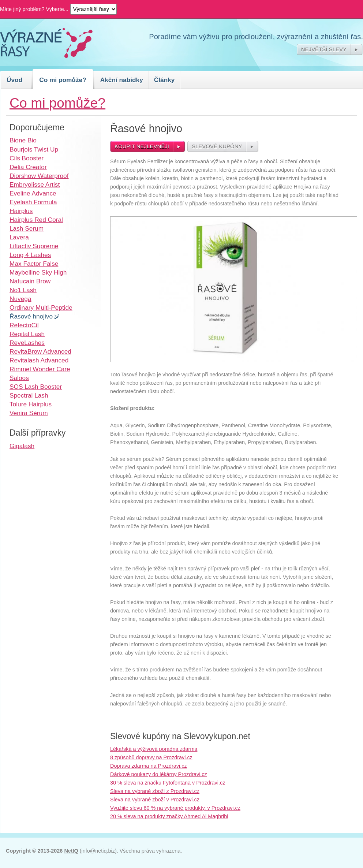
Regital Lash (27, 334)
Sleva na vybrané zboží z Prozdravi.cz (155, 791)
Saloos (19, 378)
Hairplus (21, 211)
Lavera (19, 237)
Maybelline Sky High (38, 272)
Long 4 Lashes (30, 255)
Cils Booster (27, 158)
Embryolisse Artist (35, 185)
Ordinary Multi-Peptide (41, 308)
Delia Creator (28, 167)
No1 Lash (23, 290)
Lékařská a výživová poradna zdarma (154, 749)
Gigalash (22, 446)
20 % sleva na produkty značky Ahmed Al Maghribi (169, 816)
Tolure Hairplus (31, 404)
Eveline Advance (33, 193)
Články (164, 80)
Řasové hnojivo (31, 316)
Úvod (14, 80)
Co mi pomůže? (63, 80)
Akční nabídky (122, 80)
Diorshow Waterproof (39, 176)
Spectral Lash (29, 395)
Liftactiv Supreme (34, 246)
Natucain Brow (30, 281)
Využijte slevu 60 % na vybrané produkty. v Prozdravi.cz (175, 808)
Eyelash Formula (33, 202)
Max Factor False (34, 264)
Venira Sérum (29, 413)
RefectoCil (24, 325)
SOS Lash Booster (36, 387)
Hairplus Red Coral (36, 220)
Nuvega (20, 299)
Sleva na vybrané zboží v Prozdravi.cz (155, 800)
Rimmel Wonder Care (40, 369)
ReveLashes (27, 343)
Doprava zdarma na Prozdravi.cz (149, 766)
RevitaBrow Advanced (40, 351)
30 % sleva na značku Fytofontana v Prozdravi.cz (168, 783)
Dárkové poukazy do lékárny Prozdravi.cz (159, 774)
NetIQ (71, 851)
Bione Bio (23, 140)
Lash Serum (27, 228)
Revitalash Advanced (39, 360)
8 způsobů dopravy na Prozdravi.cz (151, 757)
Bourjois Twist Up (34, 149)
